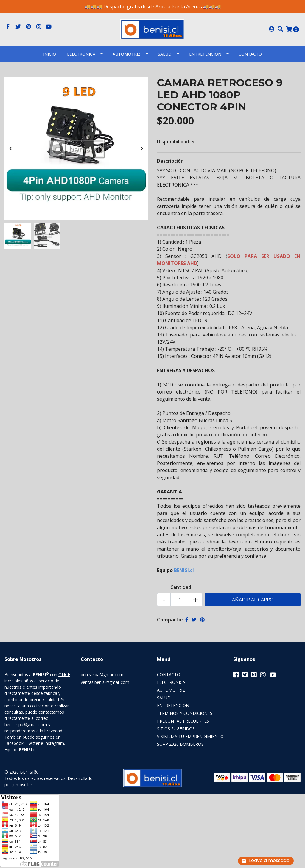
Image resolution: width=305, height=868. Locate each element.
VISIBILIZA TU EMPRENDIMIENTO (190, 738)
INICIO (50, 56)
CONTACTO (169, 677)
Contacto (250, 56)
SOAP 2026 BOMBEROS (180, 746)
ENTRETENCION (205, 56)
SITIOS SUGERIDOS (176, 731)
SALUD (165, 56)
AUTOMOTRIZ (127, 56)
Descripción (170, 163)
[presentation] (10, 150)
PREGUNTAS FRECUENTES (183, 723)
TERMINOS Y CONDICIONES (185, 715)
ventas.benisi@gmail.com (105, 684)
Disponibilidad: (174, 144)
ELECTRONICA (81, 56)
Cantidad (181, 589)
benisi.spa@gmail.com (102, 677)
